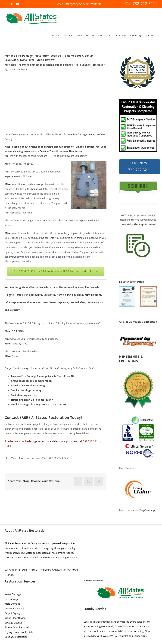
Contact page (31, 424)
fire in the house (29, 189)
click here (10, 446)
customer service (40, 233)
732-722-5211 (140, 167)
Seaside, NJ (46, 287)
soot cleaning (58, 257)
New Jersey (25, 433)
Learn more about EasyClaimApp (137, 510)
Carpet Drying (12, 613)
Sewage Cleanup (14, 623)
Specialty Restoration (16, 637)
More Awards (126, 468)
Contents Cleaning (15, 608)
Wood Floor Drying (15, 618)
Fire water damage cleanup (74, 429)
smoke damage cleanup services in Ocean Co (37, 368)
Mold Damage (12, 604)
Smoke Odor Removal (17, 627)
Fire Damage (12, 599)
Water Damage (13, 594)
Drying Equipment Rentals (19, 632)
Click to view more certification (138, 322)
